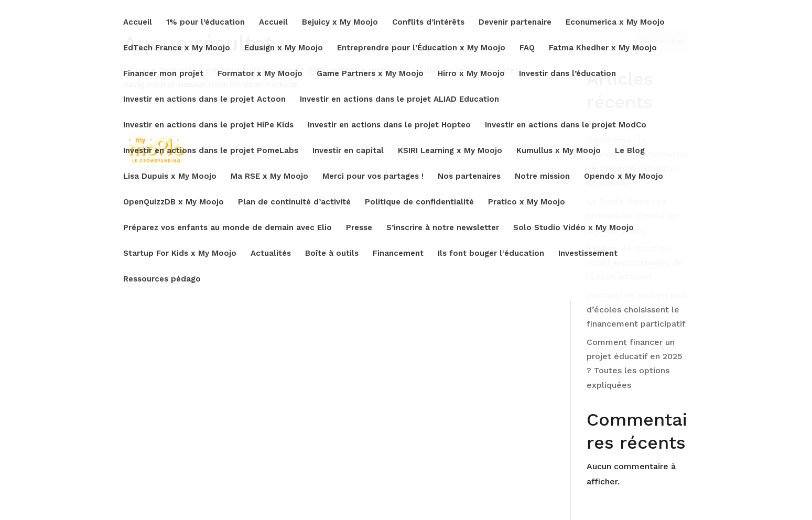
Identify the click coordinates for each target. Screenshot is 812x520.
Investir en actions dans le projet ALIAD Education (399, 100)
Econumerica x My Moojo (615, 23)
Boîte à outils (332, 254)
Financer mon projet (163, 74)
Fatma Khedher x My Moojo (603, 48)
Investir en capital (348, 151)
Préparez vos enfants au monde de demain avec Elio (228, 228)
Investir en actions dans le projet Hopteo (389, 125)
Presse (359, 228)
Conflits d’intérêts (428, 23)
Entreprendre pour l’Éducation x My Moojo (421, 48)
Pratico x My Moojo (527, 202)
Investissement (588, 254)
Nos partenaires (469, 177)
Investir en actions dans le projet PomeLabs (211, 151)
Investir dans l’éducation (567, 74)
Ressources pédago (162, 279)
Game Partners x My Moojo (370, 74)
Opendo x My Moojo (624, 177)
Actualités (271, 254)
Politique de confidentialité (419, 202)
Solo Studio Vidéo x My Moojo (573, 228)
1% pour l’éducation (205, 23)
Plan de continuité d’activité (294, 202)
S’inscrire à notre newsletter (443, 228)
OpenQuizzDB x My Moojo (174, 202)
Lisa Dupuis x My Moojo (170, 177)
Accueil (138, 23)
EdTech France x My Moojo (177, 48)
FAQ (527, 48)
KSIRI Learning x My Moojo (450, 151)
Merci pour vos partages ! (373, 177)
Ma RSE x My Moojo (269, 177)
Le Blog (630, 151)
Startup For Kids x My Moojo (180, 254)
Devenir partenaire (515, 23)
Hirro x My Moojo (471, 74)
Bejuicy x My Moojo (340, 23)
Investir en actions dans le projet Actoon (204, 100)
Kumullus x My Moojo (559, 151)
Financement (398, 254)
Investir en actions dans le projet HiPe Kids (208, 125)
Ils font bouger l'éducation (491, 254)
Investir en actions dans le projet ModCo (566, 125)
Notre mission (542, 177)
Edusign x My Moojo (284, 48)
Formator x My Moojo (260, 74)
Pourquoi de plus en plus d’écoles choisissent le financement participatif (637, 309)
